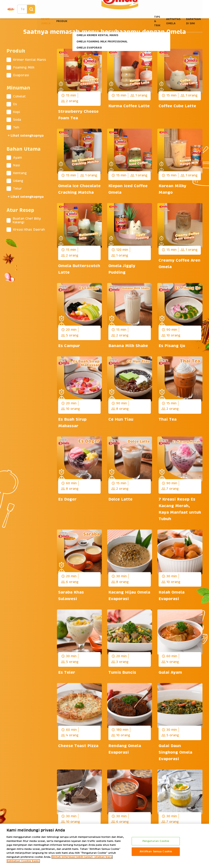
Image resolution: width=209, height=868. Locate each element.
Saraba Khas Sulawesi (71, 596)
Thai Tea (168, 419)
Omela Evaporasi (89, 48)
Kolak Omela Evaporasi (172, 596)
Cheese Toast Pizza (78, 746)
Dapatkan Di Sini (193, 21)
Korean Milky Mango (172, 189)
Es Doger (67, 499)
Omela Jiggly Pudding (122, 269)
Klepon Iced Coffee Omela (128, 189)
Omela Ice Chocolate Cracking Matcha (79, 189)
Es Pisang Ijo (172, 346)
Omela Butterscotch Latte (79, 269)
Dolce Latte (120, 499)
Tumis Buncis (123, 672)
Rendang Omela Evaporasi (125, 749)
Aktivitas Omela (173, 21)
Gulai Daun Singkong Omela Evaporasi (175, 752)
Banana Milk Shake (128, 346)
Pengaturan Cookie (156, 842)
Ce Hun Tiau (121, 419)
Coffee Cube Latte (177, 106)
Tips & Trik (157, 21)
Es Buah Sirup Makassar (72, 423)
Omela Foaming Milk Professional (102, 42)
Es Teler (67, 672)
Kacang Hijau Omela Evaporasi (129, 596)
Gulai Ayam (170, 672)
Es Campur (69, 346)
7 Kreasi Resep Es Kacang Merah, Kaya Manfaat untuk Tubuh (180, 509)
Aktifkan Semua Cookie (156, 853)
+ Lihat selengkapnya (26, 136)
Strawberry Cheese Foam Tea (78, 115)
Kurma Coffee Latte (129, 106)
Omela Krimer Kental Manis (97, 35)
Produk (62, 21)
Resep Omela (46, 21)
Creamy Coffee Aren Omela (180, 264)
